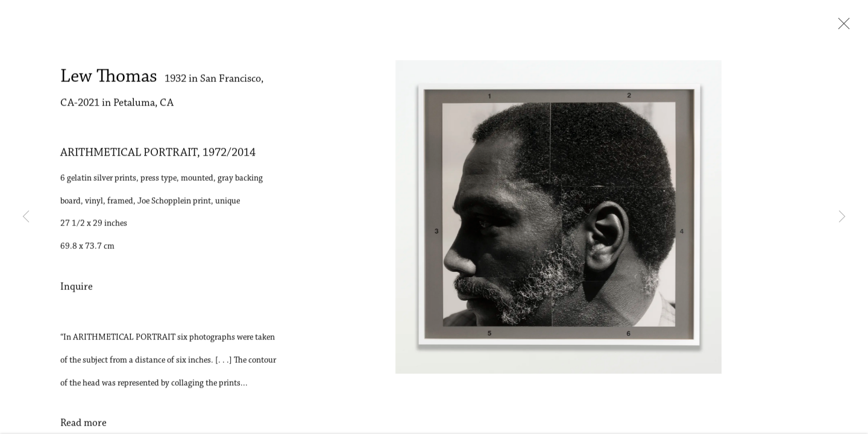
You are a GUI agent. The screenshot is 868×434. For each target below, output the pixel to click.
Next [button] (842, 217)
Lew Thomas (109, 80)
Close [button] (841, 27)
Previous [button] (26, 217)
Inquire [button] (77, 291)
